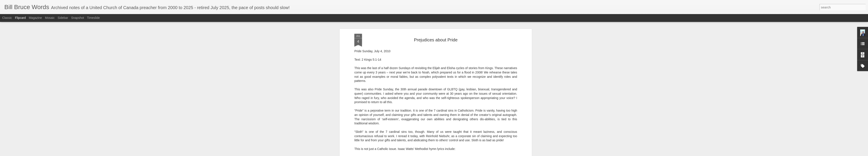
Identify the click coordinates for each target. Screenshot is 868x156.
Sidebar (63, 18)
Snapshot (78, 18)
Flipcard (20, 18)
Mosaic (50, 18)
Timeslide (93, 18)
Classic (7, 18)
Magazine (35, 18)
